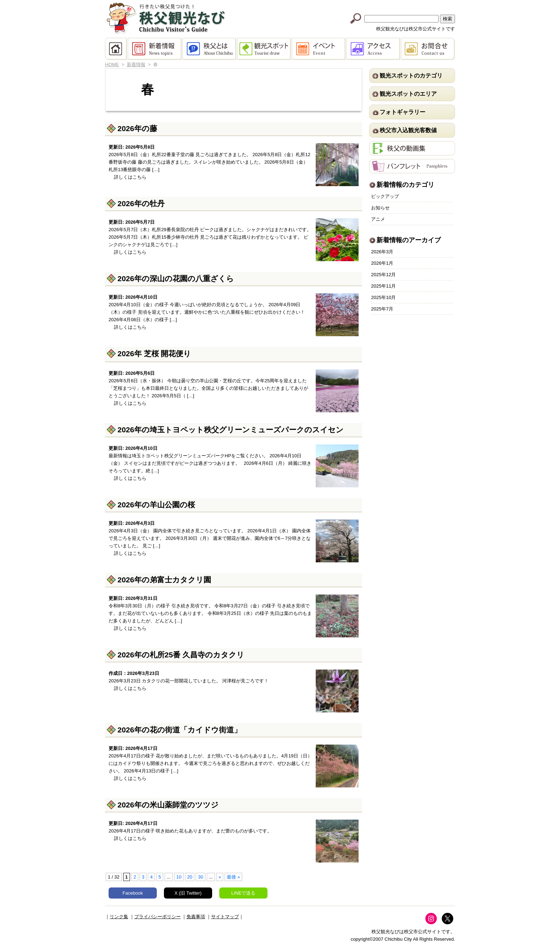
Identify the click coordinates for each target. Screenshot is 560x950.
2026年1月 (382, 263)
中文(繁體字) (413, 4)
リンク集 (119, 917)
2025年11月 (383, 286)
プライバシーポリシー (157, 917)
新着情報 (155, 49)
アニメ (378, 219)
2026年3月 (382, 252)
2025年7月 (382, 309)
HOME (116, 49)
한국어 (441, 4)
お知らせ (380, 208)
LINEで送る (244, 893)
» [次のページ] (220, 877)
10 (179, 877)
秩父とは (210, 49)
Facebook (133, 893)
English (357, 4)
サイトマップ (225, 917)
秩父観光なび (166, 18)
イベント (319, 49)
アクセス (374, 49)
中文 (385, 4)
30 (200, 877)
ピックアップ (385, 196)
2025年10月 (383, 297)
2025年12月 (383, 275)
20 (190, 877)
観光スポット (264, 49)
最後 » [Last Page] (233, 877)
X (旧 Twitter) (188, 893)
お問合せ (428, 49)
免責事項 (196, 917)
